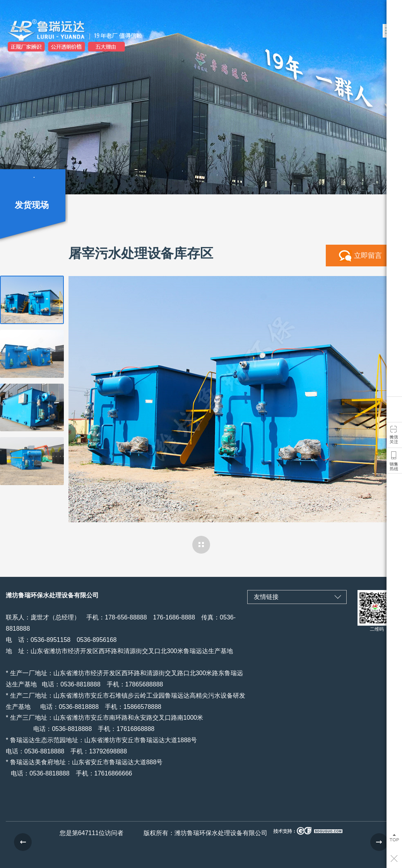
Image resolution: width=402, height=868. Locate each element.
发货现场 (32, 205)
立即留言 (368, 256)
